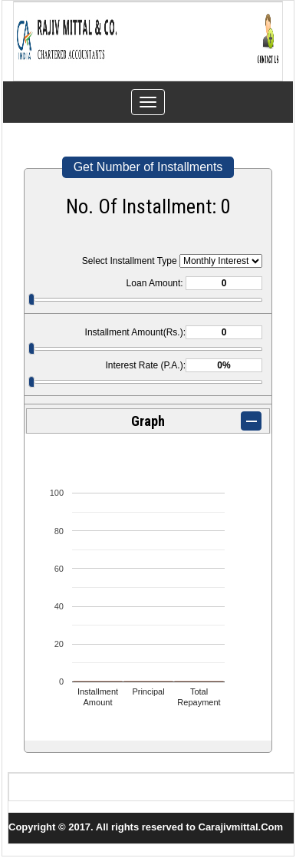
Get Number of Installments (148, 167)
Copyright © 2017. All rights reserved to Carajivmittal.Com (146, 827)
